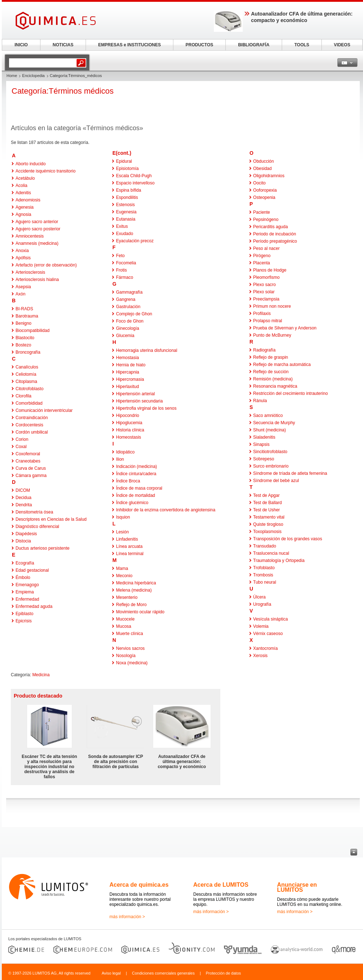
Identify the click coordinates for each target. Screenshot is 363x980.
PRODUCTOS (199, 45)
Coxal (21, 447)
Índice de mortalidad (135, 495)
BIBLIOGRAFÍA (254, 45)
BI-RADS (24, 309)
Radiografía (264, 350)
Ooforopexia (265, 190)
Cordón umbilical (32, 432)
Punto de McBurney (272, 335)
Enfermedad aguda (34, 606)
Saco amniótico (268, 416)
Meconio (124, 576)
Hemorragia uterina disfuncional (146, 350)
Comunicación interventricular (44, 410)
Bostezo (23, 345)
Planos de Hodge (270, 270)
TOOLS (302, 45)
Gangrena (126, 299)
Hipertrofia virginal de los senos (146, 408)
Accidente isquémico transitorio (46, 171)
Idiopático (125, 452)
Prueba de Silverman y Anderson (285, 328)
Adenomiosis (28, 200)
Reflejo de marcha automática (282, 365)
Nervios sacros (130, 648)
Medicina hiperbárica (136, 583)
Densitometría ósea (34, 512)
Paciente (262, 212)
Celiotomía (26, 374)
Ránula (260, 401)
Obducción (263, 161)
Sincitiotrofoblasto (270, 452)
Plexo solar (264, 292)
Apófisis (23, 258)
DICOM (23, 490)
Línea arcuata (129, 546)
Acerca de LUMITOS (221, 885)
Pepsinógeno (266, 220)
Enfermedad (27, 599)
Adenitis (23, 193)
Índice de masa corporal (139, 488)
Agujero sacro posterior (38, 229)
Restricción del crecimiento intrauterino (291, 393)
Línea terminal (130, 554)
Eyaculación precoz (135, 241)
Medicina (41, 675)
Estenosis (125, 205)
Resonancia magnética (275, 386)
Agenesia (25, 207)
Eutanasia (126, 219)
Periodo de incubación (275, 234)
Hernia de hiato (131, 365)
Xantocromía (265, 648)
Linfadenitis (127, 539)
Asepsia (23, 287)
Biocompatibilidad (33, 331)
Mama (122, 568)
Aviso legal (111, 973)
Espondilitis (127, 197)
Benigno (23, 323)
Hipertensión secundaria (139, 401)
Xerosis (260, 656)
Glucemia (125, 336)
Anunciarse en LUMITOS (297, 887)
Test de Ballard (267, 503)
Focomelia (126, 263)
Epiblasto (24, 614)
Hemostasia (127, 358)
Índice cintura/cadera (136, 474)
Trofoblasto (264, 568)
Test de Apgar (266, 495)
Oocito (260, 183)
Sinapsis (261, 444)
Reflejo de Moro (131, 605)
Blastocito (25, 338)
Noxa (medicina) (132, 663)
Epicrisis (24, 621)
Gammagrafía (129, 292)
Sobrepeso (264, 459)
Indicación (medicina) (136, 466)
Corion (22, 439)
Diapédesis (26, 534)
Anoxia (22, 251)
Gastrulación (128, 307)
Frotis (121, 270)
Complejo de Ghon (134, 314)
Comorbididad (29, 403)
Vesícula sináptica (271, 619)
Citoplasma (26, 382)
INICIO (21, 45)
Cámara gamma (31, 476)
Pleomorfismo (266, 277)
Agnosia (23, 214)
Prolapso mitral (268, 321)
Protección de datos (223, 973)
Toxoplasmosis (267, 532)
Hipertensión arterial (135, 394)
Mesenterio (127, 597)
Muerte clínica (129, 634)
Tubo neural (265, 582)
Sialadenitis (264, 437)
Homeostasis (128, 437)
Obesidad (262, 169)
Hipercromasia (130, 379)
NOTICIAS (63, 45)
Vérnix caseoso (268, 634)
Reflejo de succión (271, 372)
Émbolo (23, 578)
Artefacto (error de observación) (46, 265)
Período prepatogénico (275, 241)
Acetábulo (25, 178)
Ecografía (25, 563)
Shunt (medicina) (270, 430)
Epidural (124, 161)
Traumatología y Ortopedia (279, 561)
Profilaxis (262, 314)
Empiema (25, 592)
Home (12, 76)
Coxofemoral (28, 454)
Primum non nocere (272, 306)
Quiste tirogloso (268, 524)
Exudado (124, 234)
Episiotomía (127, 169)
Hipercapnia (128, 372)
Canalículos (27, 367)
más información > (127, 917)
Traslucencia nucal (271, 553)
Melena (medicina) (134, 590)
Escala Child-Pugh (134, 176)
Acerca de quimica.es (139, 885)
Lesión (122, 532)
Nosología (126, 656)
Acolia (21, 186)
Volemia (261, 626)
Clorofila (23, 396)
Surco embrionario (271, 466)
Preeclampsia (266, 299)
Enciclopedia (33, 76)
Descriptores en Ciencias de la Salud (51, 519)
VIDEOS (342, 45)
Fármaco (124, 277)
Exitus (122, 226)
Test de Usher (267, 510)
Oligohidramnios (269, 176)
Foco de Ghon (130, 321)
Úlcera (260, 597)
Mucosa (124, 626)
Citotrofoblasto (29, 389)
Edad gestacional (32, 570)
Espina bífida (128, 190)
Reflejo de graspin (271, 357)
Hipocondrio (128, 416)
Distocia (23, 541)
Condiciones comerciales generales (163, 973)
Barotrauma (27, 316)
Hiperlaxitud (127, 387)
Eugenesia (126, 212)
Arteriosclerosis (30, 272)
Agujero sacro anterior (37, 222)
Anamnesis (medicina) (37, 243)
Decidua (23, 498)
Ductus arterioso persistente (42, 548)
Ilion (120, 459)
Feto (120, 256)
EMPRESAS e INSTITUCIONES (129, 45)
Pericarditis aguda (271, 227)
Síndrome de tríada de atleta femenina (290, 473)
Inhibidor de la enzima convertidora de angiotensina (166, 510)
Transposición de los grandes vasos (288, 539)
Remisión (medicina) (273, 379)
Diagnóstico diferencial (37, 527)
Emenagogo (27, 585)
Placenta (262, 263)
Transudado (265, 546)
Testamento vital (269, 517)
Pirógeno (262, 256)
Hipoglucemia (129, 423)
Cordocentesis (29, 425)
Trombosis (263, 575)
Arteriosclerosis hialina (37, 280)
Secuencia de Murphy (274, 423)
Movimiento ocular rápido (140, 612)
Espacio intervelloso (135, 183)
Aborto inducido (31, 164)
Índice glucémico (132, 503)
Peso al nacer (266, 248)
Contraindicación (32, 418)
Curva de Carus (31, 468)
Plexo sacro (265, 285)
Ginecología (128, 328)
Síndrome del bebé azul (276, 481)
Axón (20, 294)
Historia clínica (130, 430)
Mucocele (125, 619)
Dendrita (24, 505)
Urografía (262, 604)
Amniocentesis (30, 236)
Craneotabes (28, 461)
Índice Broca (128, 481)
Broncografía (28, 352)
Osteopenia (264, 197)
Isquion (123, 517)
